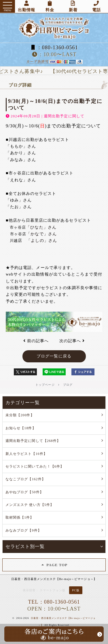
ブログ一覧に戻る (54, 356)
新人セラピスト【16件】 (26, 454)
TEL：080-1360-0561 (54, 602)
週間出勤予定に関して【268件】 (33, 441)
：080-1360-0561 (54, 48)
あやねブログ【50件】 (24, 492)
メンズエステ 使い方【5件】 (30, 505)
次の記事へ (72, 341)
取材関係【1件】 (20, 517)
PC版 (76, 590)
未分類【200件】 (20, 415)
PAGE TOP (54, 565)
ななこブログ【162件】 (25, 479)
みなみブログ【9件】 (23, 530)
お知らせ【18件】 (21, 428)
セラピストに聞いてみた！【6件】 (35, 466)
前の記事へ (36, 341)
